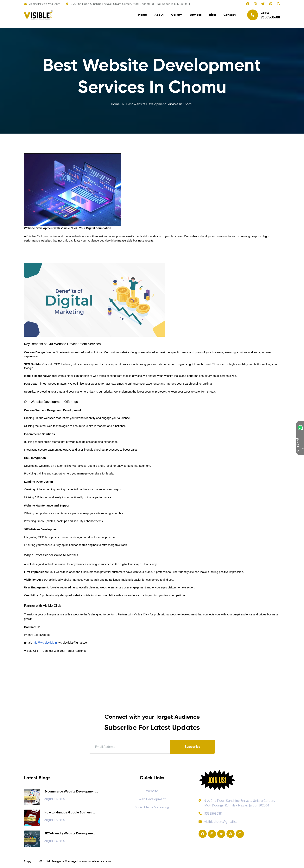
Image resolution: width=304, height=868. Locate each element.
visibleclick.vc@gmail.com (44, 4)
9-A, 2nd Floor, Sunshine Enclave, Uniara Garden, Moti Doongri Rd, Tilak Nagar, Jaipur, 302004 (130, 4)
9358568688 (210, 813)
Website (152, 791)
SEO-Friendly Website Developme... (70, 834)
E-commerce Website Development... (71, 792)
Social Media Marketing (152, 807)
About (159, 16)
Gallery (176, 16)
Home (142, 16)
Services (195, 16)
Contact (230, 16)
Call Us (264, 15)
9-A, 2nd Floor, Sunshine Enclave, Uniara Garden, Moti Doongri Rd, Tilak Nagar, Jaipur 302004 (240, 803)
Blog (212, 16)
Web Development (152, 799)
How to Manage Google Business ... (70, 813)
